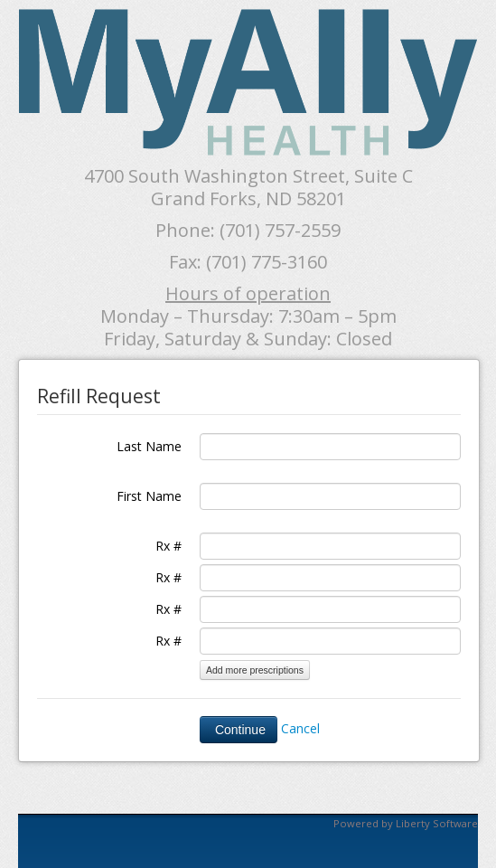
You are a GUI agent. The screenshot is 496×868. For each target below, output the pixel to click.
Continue (239, 730)
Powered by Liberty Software (406, 823)
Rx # (168, 546)
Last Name (149, 446)
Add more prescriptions (255, 670)
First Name (149, 496)
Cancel (300, 727)
